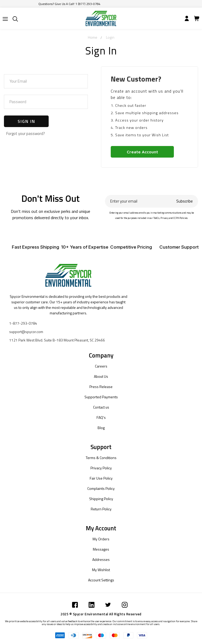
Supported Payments (101, 397)
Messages (101, 549)
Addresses (101, 559)
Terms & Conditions (101, 458)
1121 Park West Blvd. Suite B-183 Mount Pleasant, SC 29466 (57, 340)
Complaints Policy (101, 488)
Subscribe (185, 201)
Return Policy (101, 509)
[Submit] (5, 19)
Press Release (101, 387)
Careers (101, 366)
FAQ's (101, 417)
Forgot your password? (26, 134)
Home (93, 37)
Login (110, 37)
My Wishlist (101, 570)
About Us (101, 376)
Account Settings (101, 580)
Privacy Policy (101, 468)
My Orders (101, 539)
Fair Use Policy (101, 478)
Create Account (142, 152)
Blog (101, 428)
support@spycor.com (26, 332)
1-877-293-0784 (23, 323)
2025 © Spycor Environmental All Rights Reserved (101, 614)
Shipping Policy (101, 499)
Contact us (101, 407)
